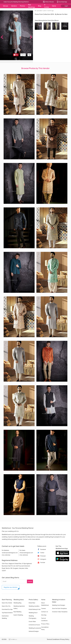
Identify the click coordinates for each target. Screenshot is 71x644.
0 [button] (23, 55)
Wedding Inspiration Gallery (19, 607)
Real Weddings (31, 6)
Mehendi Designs (34, 631)
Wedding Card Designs (59, 605)
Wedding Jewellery (34, 606)
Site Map (44, 615)
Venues (5, 6)
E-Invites (47, 6)
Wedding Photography (33, 617)
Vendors (14, 6)
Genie (54, 6)
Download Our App (7, 609)
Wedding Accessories (35, 628)
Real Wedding (17, 612)
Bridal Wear (32, 603)
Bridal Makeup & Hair (35, 609)
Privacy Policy (45, 624)
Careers (44, 608)
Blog (40, 6)
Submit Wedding (18, 615)
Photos (22, 6)
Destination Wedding (5, 617)
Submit (30, 581)
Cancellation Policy (45, 628)
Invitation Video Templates (60, 612)
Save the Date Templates (59, 608)
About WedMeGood (45, 604)
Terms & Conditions (44, 619)
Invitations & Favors (34, 625)
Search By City (6, 606)
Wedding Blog (17, 603)
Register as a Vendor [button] (11, 587)
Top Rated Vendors (7, 613)
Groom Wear (32, 621)
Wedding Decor (33, 613)
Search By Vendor (7, 603)
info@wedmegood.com (26, 553)
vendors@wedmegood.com (10, 553)
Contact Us (45, 612)
